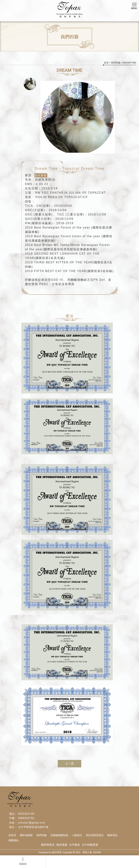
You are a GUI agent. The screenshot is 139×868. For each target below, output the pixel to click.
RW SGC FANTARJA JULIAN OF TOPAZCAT (70, 193)
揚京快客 (57, 852)
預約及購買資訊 (95, 835)
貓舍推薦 (62, 845)
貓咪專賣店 (48, 845)
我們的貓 (116, 63)
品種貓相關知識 (59, 835)
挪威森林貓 (130, 817)
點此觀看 (41, 175)
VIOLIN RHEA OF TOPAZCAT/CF (62, 197)
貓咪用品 (112, 835)
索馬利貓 (130, 834)
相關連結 (14, 840)
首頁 (106, 63)
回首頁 (23, 861)
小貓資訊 (77, 835)
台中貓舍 (75, 845)
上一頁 (69, 763)
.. (81, 852)
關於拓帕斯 (26, 835)
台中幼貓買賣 (90, 845)
